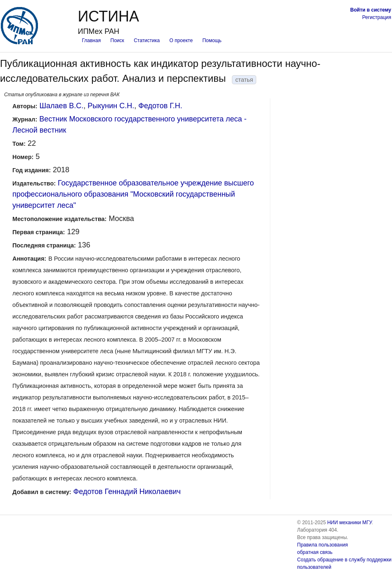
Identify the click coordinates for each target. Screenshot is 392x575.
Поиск (117, 40)
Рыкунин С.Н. (111, 106)
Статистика (147, 40)
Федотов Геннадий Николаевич (127, 492)
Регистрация (377, 17)
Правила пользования (322, 545)
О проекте (181, 40)
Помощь (212, 40)
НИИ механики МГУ (349, 523)
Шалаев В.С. (62, 106)
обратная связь (315, 552)
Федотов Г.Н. (160, 106)
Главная (91, 40)
